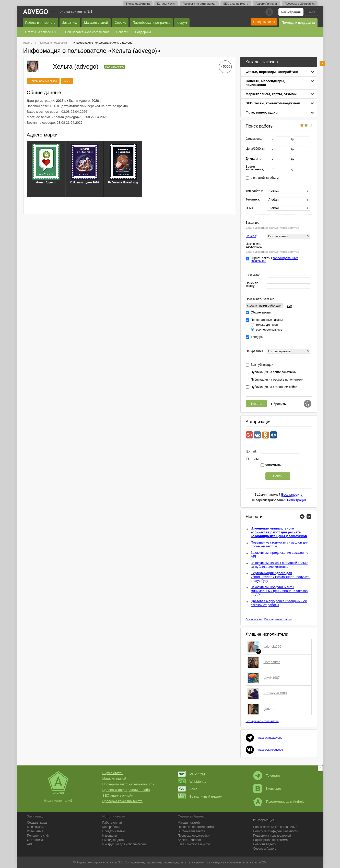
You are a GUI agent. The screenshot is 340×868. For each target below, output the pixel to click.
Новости (122, 32)
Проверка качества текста (122, 801)
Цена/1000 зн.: (256, 149)
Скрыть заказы (274, 260)
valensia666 (272, 646)
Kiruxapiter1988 (275, 693)
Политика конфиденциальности (276, 831)
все (289, 306)
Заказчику (70, 23)
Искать (256, 404)
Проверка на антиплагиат (199, 4)
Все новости (254, 619)
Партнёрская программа (151, 23)
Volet (187, 789)
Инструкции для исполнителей (124, 844)
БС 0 (67, 81)
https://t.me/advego (271, 738)
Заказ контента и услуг (194, 844)
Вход (311, 12)
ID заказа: (253, 275)
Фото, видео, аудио (262, 112)
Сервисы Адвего (265, 849)
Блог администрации (278, 619)
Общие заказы (261, 313)
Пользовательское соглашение (87, 32)
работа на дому (192, 862)
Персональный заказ (43, 81)
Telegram (266, 776)
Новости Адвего (265, 844)
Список (251, 236)
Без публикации (262, 365)
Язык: (250, 208)
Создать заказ (264, 22)
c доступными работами (264, 306)
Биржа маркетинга (138, 4)
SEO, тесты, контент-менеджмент (273, 103)
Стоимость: (254, 139)
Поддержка (143, 32)
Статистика (35, 840)
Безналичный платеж (200, 796)
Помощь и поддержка (298, 23)
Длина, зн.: (254, 159)
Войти (278, 476)
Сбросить (278, 404)
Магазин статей (96, 23)
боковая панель (322, 64)
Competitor (272, 662)
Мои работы (111, 827)
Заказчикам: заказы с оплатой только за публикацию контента (280, 565)
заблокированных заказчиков (274, 260)
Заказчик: (253, 223)
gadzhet (269, 709)
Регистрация (291, 12)
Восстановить (292, 494)
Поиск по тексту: (252, 285)
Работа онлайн (113, 823)
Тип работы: (254, 191)
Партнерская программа (271, 840)
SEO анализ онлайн (118, 795)
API (30, 844)
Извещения (35, 831)
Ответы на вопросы (39, 32)
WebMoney (192, 782)
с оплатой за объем (265, 178)
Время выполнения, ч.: (257, 168)
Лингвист (190, 840)
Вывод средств (113, 840)
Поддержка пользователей (272, 836)
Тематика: (253, 200)
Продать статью (114, 831)
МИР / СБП (192, 774)
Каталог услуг (166, 4)
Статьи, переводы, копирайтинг (272, 72)
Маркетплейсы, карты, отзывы (271, 94)
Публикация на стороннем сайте (274, 387)
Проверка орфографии (300, 4)
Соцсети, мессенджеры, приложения (265, 83)
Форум (182, 23)
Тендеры (257, 337)
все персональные (269, 330)
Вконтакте (267, 789)
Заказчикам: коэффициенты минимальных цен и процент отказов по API (279, 591)
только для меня (268, 325)
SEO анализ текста (236, 4)
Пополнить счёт (38, 836)
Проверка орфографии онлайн (126, 790)
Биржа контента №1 (76, 11)
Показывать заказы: (260, 299)
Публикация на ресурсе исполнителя (277, 380)
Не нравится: (255, 351)
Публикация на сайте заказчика (273, 372)
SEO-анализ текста (191, 831)
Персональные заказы (267, 320)
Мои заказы (35, 827)
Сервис (120, 23)
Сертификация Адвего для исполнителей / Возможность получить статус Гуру (281, 577)
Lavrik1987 (272, 678)
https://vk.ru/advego (271, 750)
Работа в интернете (40, 23)
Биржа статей (113, 773)
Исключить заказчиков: (254, 245)
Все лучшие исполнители (262, 721)
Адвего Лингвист (267, 4)
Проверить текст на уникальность (128, 784)
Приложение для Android (279, 802)
